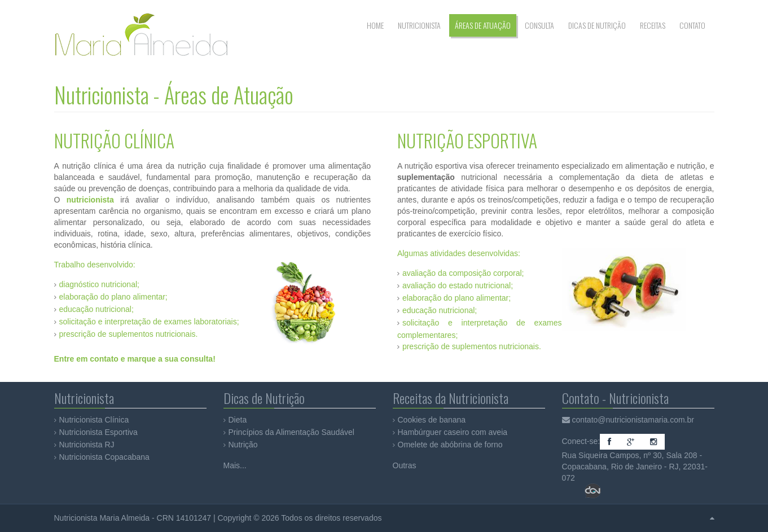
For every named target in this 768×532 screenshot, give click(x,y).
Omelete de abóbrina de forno (450, 445)
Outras (405, 465)
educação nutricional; (96, 309)
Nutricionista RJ (87, 445)
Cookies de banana (432, 420)
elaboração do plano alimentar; (113, 297)
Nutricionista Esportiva (98, 432)
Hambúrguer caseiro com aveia (453, 432)
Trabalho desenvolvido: (95, 265)
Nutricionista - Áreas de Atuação (174, 94)
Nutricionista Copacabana (104, 457)
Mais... (235, 465)
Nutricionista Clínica (94, 420)
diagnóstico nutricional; (99, 284)
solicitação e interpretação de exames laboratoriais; (149, 322)
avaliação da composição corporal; (463, 273)
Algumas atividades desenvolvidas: (459, 253)
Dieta (238, 420)
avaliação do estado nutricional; (458, 285)
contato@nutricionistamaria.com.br (633, 420)
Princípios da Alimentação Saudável (291, 432)
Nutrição (243, 445)
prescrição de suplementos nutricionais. (129, 334)
